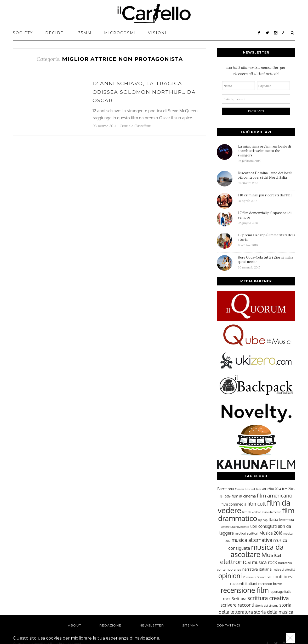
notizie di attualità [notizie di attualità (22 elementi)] (284, 570)
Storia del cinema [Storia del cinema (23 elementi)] (267, 605)
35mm (85, 33)
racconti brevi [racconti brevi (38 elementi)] (280, 576)
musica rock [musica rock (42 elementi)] (264, 562)
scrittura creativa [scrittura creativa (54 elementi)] (268, 598)
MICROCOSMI (120, 33)
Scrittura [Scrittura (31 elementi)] (239, 599)
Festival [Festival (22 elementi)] (250, 489)
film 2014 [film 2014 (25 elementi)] (275, 489)
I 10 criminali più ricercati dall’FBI (266, 198)
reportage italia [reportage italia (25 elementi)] (280, 592)
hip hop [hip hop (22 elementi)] (263, 520)
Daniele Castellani (136, 126)
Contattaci (228, 625)
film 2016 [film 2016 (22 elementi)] (225, 496)
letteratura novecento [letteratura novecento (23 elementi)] (235, 527)
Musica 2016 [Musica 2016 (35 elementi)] (271, 533)
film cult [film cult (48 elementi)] (257, 504)
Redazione (110, 625)
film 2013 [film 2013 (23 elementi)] (262, 489)
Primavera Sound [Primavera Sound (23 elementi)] (254, 577)
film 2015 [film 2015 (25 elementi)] (288, 489)
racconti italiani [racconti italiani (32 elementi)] (244, 583)
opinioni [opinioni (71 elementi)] (230, 576)
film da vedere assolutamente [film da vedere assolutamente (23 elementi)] (262, 512)
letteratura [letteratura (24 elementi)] (286, 520)
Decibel (56, 33)
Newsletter (152, 625)
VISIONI (157, 33)
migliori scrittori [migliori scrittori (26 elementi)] (247, 533)
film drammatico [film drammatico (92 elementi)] (256, 514)
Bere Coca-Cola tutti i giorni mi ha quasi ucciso (266, 262)
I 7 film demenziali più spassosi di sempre (266, 218)
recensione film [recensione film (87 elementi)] (245, 590)
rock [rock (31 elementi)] (227, 599)
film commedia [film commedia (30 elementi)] (234, 504)
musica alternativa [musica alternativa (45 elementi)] (252, 540)
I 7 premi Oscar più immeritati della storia (266, 240)
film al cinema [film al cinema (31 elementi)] (244, 496)
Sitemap (190, 625)
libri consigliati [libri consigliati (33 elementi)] (263, 526)
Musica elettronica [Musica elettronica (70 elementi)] (251, 558)
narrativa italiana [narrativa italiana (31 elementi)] (257, 569)
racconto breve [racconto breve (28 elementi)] (270, 584)
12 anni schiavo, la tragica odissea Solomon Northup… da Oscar (144, 92)
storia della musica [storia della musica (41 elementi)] (273, 612)
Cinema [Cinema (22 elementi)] (240, 489)
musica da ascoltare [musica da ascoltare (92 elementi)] (257, 551)
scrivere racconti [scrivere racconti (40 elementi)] (237, 605)
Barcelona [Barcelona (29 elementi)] (226, 489)
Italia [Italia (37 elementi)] (273, 519)
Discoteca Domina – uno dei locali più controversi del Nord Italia (266, 178)
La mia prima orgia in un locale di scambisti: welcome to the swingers (266, 153)
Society (23, 33)
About (75, 625)
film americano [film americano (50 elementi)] (275, 495)
